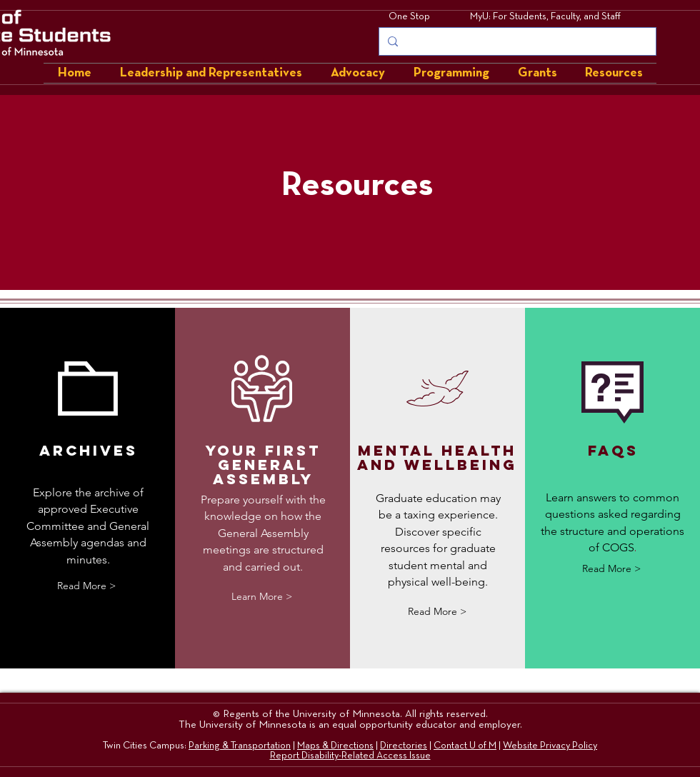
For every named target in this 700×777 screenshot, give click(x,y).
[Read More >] (86, 586)
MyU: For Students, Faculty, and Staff (545, 16)
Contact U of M (465, 746)
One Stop (409, 16)
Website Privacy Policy (550, 746)
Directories (404, 746)
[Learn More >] (261, 597)
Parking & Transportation (240, 746)
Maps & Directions (335, 746)
